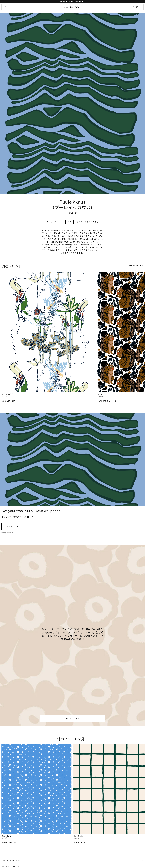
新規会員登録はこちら (10, 533)
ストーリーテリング (54, 222)
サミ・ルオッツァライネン (89, 222)
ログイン (8, 526)
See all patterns (136, 266)
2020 (70, 222)
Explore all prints (73, 718)
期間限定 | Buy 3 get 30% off (72, 1)
